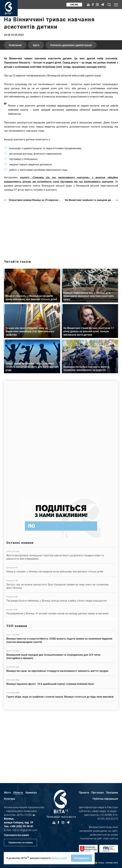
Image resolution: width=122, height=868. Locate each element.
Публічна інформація (105, 799)
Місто (7, 792)
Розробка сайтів (112, 863)
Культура (9, 799)
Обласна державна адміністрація (72, 102)
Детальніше (61, 612)
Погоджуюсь (82, 858)
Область (18, 792)
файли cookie (59, 858)
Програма (112, 792)
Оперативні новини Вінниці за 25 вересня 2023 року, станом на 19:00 (35, 257)
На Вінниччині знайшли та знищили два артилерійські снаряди (91, 257)
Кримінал (31, 792)
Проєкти (84, 792)
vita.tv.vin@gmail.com (25, 830)
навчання (16, 102)
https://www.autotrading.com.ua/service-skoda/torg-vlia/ (61, 495)
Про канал (98, 792)
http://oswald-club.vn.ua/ (61, 285)
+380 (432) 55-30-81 (22, 826)
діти (37, 102)
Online (74, 5)
